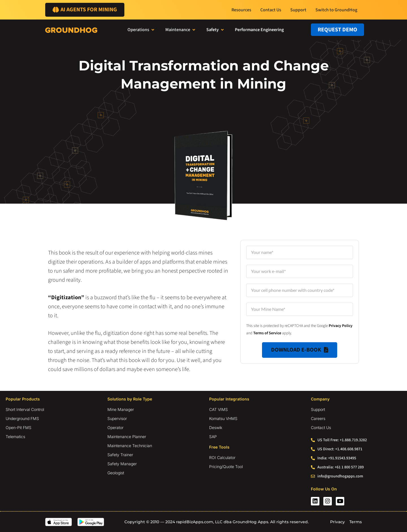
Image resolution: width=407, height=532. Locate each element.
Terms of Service (267, 333)
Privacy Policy (341, 326)
